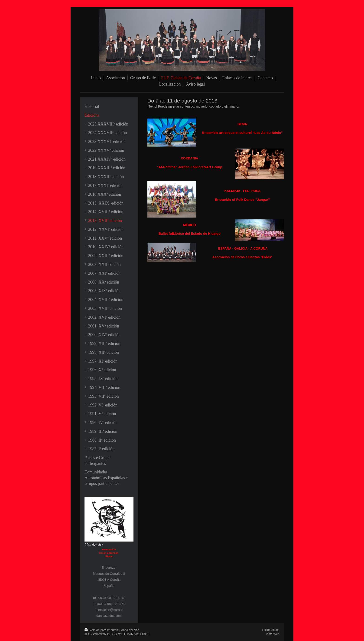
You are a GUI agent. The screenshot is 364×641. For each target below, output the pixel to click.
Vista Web (273, 634)
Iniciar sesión (271, 630)
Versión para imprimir (102, 630)
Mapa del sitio (130, 630)
